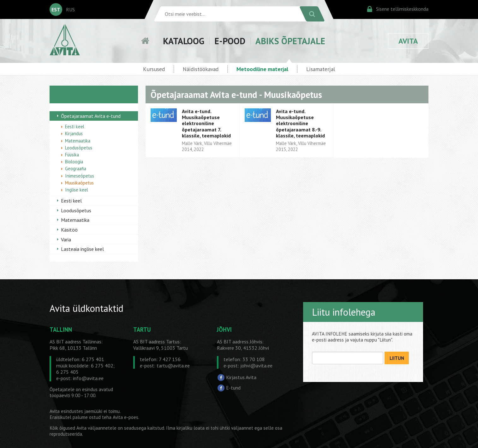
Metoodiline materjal (262, 69)
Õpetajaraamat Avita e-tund (91, 116)
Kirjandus (74, 133)
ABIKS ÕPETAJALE (290, 41)
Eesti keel (75, 127)
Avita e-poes (125, 417)
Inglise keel (77, 190)
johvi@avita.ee (256, 366)
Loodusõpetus (79, 148)
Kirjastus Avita (241, 377)
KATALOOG (184, 41)
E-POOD (230, 41)
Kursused (154, 69)
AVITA (408, 41)
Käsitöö (69, 230)
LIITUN (397, 358)
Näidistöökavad (201, 69)
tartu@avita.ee (173, 366)
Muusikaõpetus (79, 183)
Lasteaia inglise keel (82, 249)
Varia (66, 239)
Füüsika (72, 155)
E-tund (233, 388)
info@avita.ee (88, 378)
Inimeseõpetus (80, 176)
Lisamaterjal (321, 69)
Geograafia (76, 169)
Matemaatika (78, 141)
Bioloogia (74, 162)
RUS (70, 9)
